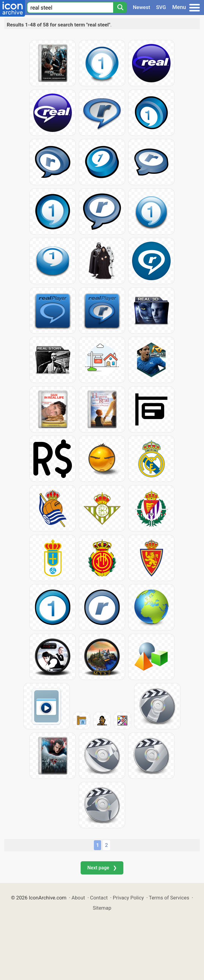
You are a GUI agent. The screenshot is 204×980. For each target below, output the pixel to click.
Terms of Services (169, 898)
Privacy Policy (128, 898)
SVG (161, 7)
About (78, 898)
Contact (99, 898)
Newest (142, 7)
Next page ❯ (102, 868)
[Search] (120, 8)
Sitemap (102, 908)
